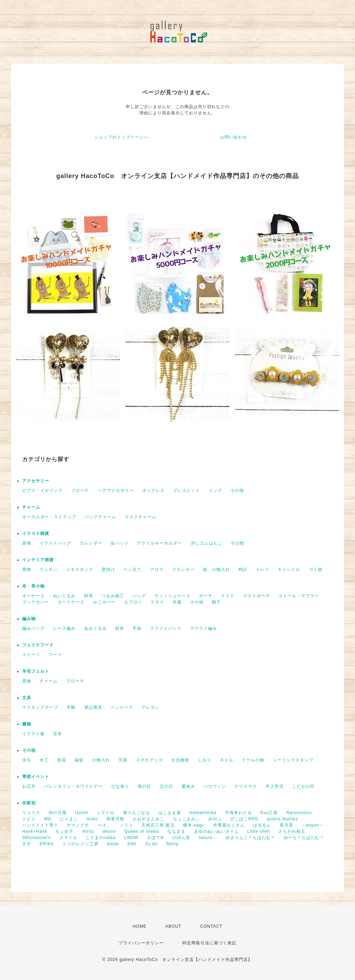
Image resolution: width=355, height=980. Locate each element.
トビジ (29, 819)
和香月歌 (115, 819)
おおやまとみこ (149, 819)
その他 (237, 491)
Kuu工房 (269, 813)
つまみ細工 (113, 596)
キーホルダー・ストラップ (49, 517)
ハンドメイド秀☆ (40, 825)
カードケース (71, 602)
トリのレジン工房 (80, 844)
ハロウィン (215, 786)
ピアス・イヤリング (42, 491)
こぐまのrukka (101, 838)
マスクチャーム (141, 517)
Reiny (172, 844)
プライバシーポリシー (141, 943)
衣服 (177, 602)
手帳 (71, 707)
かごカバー (105, 602)
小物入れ (101, 760)
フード (55, 655)
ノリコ (126, 825)
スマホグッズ (149, 760)
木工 (44, 760)
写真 (123, 760)
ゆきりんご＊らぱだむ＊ (250, 838)
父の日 (166, 786)
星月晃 (287, 825)
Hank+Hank (35, 831)
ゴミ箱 (316, 570)
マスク (228, 596)
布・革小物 (33, 586)
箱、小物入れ (216, 570)
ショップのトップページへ (121, 137)
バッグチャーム (100, 517)
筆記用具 (93, 707)
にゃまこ (69, 819)
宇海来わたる (239, 813)
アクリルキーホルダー (159, 543)
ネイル (227, 760)
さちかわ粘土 (292, 831)
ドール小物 (253, 760)
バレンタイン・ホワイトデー (73, 786)
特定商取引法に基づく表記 (209, 943)
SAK (132, 844)
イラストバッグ (55, 543)
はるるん (262, 825)
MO (48, 819)
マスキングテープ (40, 707)
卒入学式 (275, 786)
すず (27, 844)
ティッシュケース (173, 596)
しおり (205, 760)
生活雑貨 (180, 760)
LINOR (131, 838)
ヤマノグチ (78, 825)
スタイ (157, 602)
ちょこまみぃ (187, 819)
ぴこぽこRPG (244, 819)
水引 (27, 760)
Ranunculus (299, 813)
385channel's (36, 838)
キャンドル (289, 570)
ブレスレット (187, 491)
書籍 (27, 724)
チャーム (31, 507)
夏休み (188, 786)
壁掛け (108, 570)
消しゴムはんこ (206, 543)
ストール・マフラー (299, 596)
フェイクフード (38, 645)
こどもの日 (303, 786)
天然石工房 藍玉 (158, 825)
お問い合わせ (234, 137)
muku (92, 819)
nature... (208, 838)
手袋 (137, 628)
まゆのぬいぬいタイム (216, 831)
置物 (27, 570)
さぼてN (155, 838)
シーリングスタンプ (293, 760)
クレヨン (150, 707)
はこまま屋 (170, 813)
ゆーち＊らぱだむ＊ (304, 838)
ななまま (176, 831)
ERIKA (47, 844)
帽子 (216, 602)
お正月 (29, 786)
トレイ (263, 570)
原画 (27, 543)
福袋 (79, 760)
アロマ (157, 570)
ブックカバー (36, 602)
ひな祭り (120, 786)
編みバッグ (33, 628)
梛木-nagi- (194, 825)
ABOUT (173, 926)
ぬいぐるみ (64, 596)
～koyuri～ (313, 825)
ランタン (49, 570)
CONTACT (211, 926)
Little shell (258, 831)
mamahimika (203, 813)
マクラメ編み (204, 628)
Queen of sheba (142, 831)
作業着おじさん (229, 825)
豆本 (58, 734)
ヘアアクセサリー (116, 491)
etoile (113, 844)
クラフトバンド (166, 628)
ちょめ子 (64, 831)
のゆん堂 (181, 838)
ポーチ (206, 596)
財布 (89, 596)
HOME (139, 926)
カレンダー (91, 543)
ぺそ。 (105, 825)
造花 (62, 760)
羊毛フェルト (36, 671)
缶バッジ (120, 543)
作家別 (29, 803)
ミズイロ (105, 813)
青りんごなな (137, 813)
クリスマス (246, 786)
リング (215, 491)
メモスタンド (80, 570)
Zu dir (151, 844)
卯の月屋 (58, 813)
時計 (243, 570)
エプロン (133, 602)
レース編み (64, 628)
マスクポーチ (257, 596)
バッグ (139, 596)
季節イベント (36, 777)
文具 (27, 698)
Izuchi (82, 813)
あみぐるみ (96, 628)
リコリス (31, 813)
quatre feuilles (283, 819)
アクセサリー (36, 481)
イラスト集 (33, 734)
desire (109, 831)
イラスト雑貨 (36, 533)
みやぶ (215, 819)
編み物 (29, 619)
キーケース (33, 596)
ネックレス (153, 491)
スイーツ (31, 655)
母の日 (144, 786)
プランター (183, 570)
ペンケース (122, 707)
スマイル (68, 838)
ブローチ (80, 491)
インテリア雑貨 (38, 560)
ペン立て (132, 570)
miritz (88, 831)
